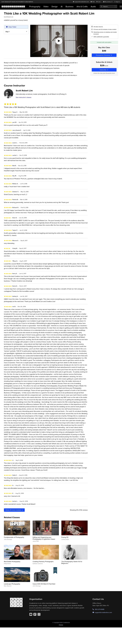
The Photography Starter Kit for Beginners (72, 562)
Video (46, 6)
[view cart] (99, 2)
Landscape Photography (12, 584)
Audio (93, 6)
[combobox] (108, 7)
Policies (61, 625)
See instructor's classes (24, 97)
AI (62, 6)
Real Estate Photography (12, 561)
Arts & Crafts (82, 6)
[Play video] (59, 41)
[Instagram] (39, 614)
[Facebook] (35, 614)
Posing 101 (65, 537)
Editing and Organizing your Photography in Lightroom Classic (44, 538)
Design (55, 6)
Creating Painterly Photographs (43, 561)
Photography (35, 6)
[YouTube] (31, 614)
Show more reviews (14, 510)
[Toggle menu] (121, 7)
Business (70, 6)
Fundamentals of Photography (14, 537)
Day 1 (7, 32)
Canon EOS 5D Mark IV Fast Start (44, 584)
